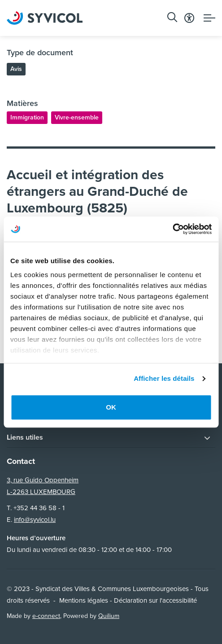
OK (111, 407)
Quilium (109, 616)
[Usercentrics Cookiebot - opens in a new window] (172, 229)
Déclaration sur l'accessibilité (155, 600)
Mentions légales (84, 600)
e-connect (46, 616)
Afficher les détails (164, 378)
